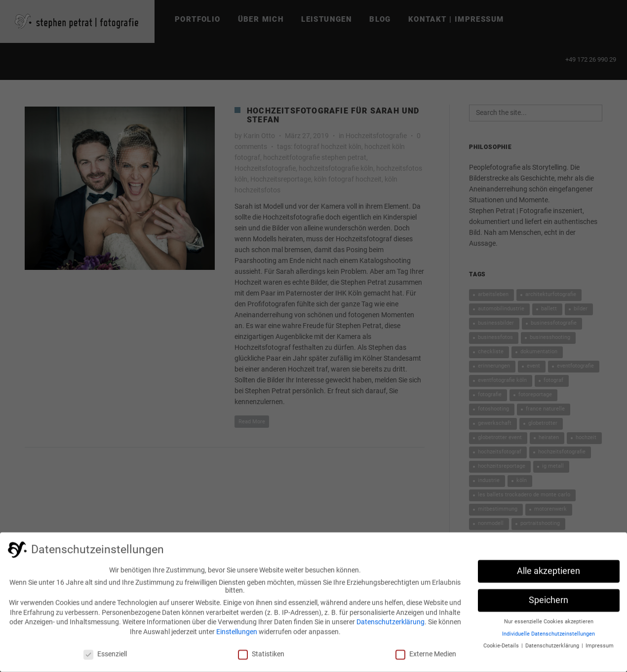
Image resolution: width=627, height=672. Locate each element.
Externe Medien (426, 657)
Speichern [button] (549, 603)
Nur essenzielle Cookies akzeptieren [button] (549, 625)
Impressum (600, 649)
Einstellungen (237, 635)
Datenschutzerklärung (391, 625)
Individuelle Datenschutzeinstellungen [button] (549, 637)
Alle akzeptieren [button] (549, 574)
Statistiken (261, 657)
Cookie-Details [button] (502, 649)
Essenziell (105, 657)
